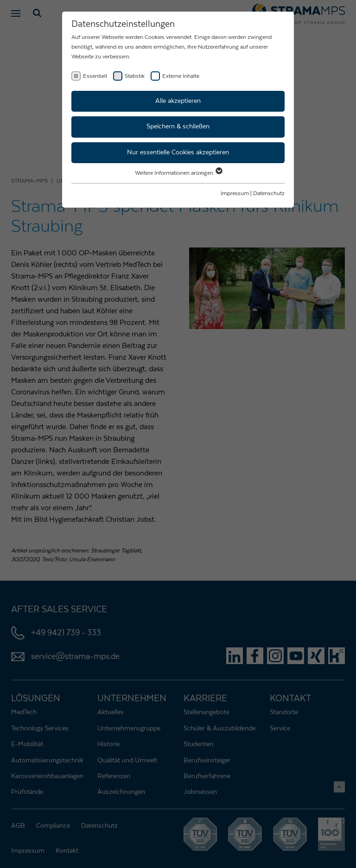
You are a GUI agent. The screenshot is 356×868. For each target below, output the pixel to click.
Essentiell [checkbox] (95, 76)
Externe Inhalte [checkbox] (181, 76)
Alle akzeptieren (178, 101)
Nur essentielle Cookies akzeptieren (178, 152)
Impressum (235, 193)
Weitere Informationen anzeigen (178, 173)
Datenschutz (269, 193)
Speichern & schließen (178, 127)
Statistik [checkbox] (135, 76)
